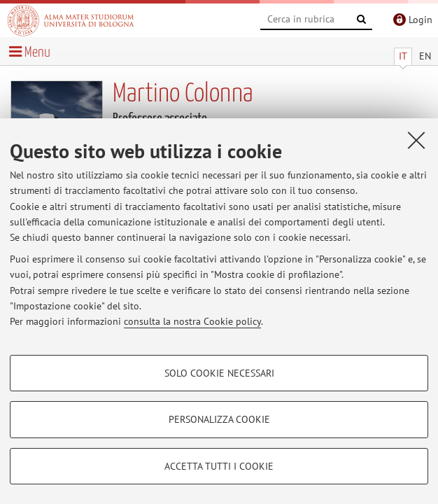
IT (403, 56)
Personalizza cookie (219, 419)
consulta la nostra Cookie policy (192, 321)
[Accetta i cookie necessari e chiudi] (416, 140)
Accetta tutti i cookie (219, 466)
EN (425, 56)
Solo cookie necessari (219, 373)
